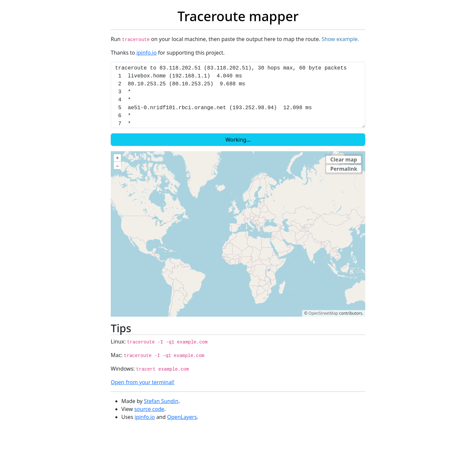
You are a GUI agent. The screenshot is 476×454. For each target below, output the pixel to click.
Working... (238, 140)
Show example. (340, 39)
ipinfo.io (147, 53)
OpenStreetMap (323, 313)
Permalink (344, 169)
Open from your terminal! (142, 382)
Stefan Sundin (161, 401)
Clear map (344, 159)
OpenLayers (182, 417)
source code (149, 409)
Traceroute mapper (238, 16)
